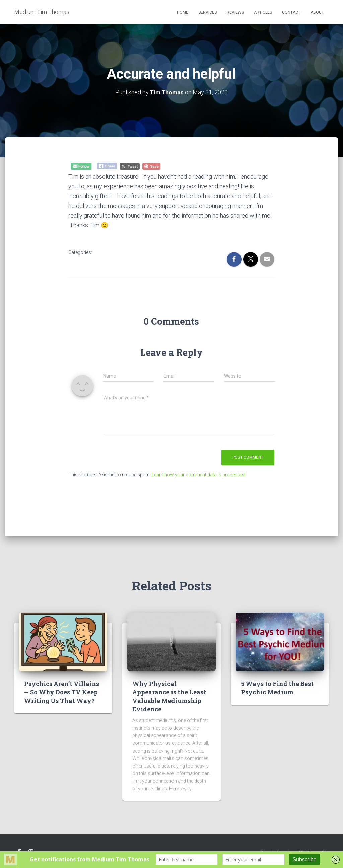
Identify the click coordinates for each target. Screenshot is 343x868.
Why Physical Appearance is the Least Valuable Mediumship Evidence (169, 696)
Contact (291, 12)
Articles (263, 12)
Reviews (235, 12)
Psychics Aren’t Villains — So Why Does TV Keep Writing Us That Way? (62, 692)
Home (183, 12)
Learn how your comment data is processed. (199, 475)
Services (208, 12)
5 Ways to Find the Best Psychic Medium (277, 688)
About (317, 12)
